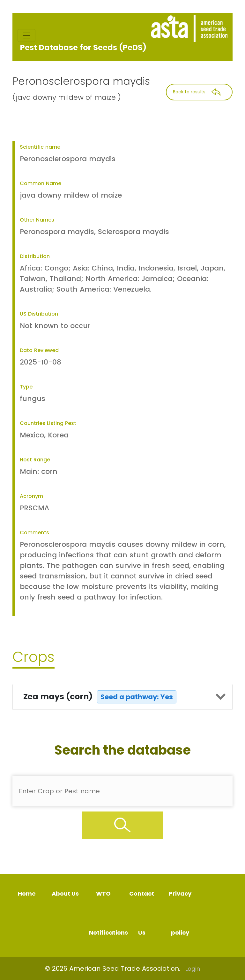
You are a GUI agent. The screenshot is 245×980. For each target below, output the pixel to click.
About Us (65, 894)
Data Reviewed (39, 350)
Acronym (31, 496)
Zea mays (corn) (100, 697)
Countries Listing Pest (48, 423)
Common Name (41, 183)
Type (26, 387)
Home (27, 894)
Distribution (35, 256)
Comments (34, 533)
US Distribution (39, 314)
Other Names (37, 220)
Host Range (35, 460)
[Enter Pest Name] (122, 791)
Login (193, 969)
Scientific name (40, 147)
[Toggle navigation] (26, 35)
